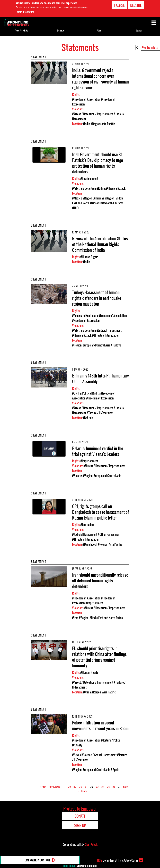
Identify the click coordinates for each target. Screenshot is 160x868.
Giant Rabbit (91, 845)
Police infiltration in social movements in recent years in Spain (100, 725)
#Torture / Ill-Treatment (100, 413)
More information (26, 12)
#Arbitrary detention (84, 188)
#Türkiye (116, 345)
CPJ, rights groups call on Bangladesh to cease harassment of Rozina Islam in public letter (101, 512)
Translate (152, 47)
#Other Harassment (109, 534)
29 (75, 787)
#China (87, 692)
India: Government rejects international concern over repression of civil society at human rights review (100, 79)
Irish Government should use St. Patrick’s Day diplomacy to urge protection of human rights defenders (98, 163)
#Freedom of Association (86, 99)
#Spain (115, 770)
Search (139, 30)
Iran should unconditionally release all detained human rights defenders (100, 580)
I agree (119, 5)
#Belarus (77, 476)
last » (84, 791)
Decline (136, 5)
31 (86, 787)
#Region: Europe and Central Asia (91, 345)
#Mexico (77, 198)
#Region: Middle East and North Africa (101, 618)
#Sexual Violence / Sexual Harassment (94, 755)
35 (108, 787)
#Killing (101, 188)
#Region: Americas (93, 198)
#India (86, 124)
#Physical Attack (116, 188)
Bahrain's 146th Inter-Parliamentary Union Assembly (101, 378)
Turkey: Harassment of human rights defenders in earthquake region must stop (97, 298)
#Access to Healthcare (85, 316)
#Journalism (87, 525)
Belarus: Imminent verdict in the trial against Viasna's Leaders (98, 451)
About (100, 30)
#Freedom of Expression (86, 321)
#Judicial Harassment (109, 330)
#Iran (75, 618)
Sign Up (80, 825)
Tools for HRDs (21, 30)
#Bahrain (88, 418)
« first (43, 787)
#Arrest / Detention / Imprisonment (93, 114)
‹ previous (54, 787)
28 (69, 787)
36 (114, 787)
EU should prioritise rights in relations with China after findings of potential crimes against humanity (99, 657)
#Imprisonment (89, 178)
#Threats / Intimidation (106, 335)
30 (80, 787)
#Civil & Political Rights (86, 393)
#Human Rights (89, 257)
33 (97, 787)
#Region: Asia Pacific (103, 124)
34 (103, 787)
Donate (60, 30)
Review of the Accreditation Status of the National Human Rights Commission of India (100, 244)
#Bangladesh (90, 544)
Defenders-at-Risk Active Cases (118, 860)
